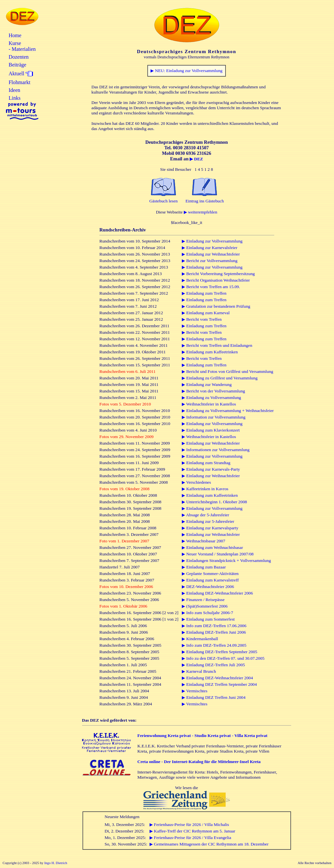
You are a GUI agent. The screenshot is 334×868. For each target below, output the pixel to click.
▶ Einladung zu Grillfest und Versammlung (220, 378)
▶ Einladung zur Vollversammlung (212, 241)
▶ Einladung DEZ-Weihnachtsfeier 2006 (217, 593)
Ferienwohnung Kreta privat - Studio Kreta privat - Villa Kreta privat (203, 736)
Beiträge (17, 65)
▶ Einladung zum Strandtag (206, 463)
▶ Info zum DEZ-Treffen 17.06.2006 (214, 626)
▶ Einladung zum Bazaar (204, 567)
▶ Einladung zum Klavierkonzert (211, 430)
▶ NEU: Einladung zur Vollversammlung (187, 71)
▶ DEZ (196, 159)
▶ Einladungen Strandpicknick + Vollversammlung (226, 560)
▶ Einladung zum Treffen (204, 293)
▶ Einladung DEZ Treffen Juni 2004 (214, 697)
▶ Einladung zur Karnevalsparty (210, 528)
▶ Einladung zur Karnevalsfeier (210, 248)
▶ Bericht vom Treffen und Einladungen (217, 345)
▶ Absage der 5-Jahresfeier (205, 515)
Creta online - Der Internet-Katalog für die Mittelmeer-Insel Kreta (199, 762)
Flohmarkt (19, 82)
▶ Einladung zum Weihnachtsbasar (212, 547)
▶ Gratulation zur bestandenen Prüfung (216, 306)
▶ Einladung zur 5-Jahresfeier (208, 521)
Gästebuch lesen (163, 201)
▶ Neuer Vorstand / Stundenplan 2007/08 (218, 554)
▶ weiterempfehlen (201, 212)
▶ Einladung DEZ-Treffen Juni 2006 (214, 632)
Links (14, 98)
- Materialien (22, 49)
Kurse (15, 43)
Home (15, 35)
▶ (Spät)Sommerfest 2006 (205, 606)
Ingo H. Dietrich (56, 863)
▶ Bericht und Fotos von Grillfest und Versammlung (227, 371)
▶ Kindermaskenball (200, 639)
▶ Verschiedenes (196, 482)
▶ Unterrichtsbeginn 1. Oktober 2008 (214, 502)
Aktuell (16, 74)
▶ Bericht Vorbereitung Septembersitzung (218, 274)
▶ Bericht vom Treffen (202, 319)
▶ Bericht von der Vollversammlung (213, 391)
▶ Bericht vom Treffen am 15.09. (211, 287)
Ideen (14, 90)
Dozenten (18, 57)
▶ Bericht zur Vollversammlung (210, 261)
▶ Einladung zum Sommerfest (208, 619)
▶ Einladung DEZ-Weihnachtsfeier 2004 (217, 678)
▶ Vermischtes (195, 691)
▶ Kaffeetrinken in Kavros (205, 489)
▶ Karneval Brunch (199, 671)
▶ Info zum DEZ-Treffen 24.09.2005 (214, 645)
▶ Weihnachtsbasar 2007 (203, 541)
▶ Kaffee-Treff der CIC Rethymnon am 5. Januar (192, 831)
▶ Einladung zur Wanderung (207, 384)
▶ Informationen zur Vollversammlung (216, 450)
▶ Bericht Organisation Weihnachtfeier (216, 280)
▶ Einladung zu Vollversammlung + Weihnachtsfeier (228, 411)
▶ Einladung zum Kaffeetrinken (210, 352)
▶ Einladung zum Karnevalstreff (210, 580)
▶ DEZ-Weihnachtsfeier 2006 (208, 587)
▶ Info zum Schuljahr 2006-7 (207, 613)
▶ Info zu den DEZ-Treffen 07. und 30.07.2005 (223, 658)
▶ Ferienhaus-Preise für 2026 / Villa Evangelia (190, 838)
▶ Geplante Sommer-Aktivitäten (210, 574)
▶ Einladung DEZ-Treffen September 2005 (219, 652)
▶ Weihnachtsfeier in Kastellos (209, 404)
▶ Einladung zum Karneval (206, 313)
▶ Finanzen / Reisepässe (203, 600)
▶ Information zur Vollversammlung (214, 417)
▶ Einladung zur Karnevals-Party (211, 469)
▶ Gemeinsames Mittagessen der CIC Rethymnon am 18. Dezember (209, 844)
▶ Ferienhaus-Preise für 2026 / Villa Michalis (189, 824)
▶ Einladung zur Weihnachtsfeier (211, 254)
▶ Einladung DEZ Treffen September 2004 (219, 684)
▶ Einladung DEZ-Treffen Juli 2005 (213, 665)
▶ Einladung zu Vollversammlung (211, 397)
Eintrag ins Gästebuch (205, 201)
